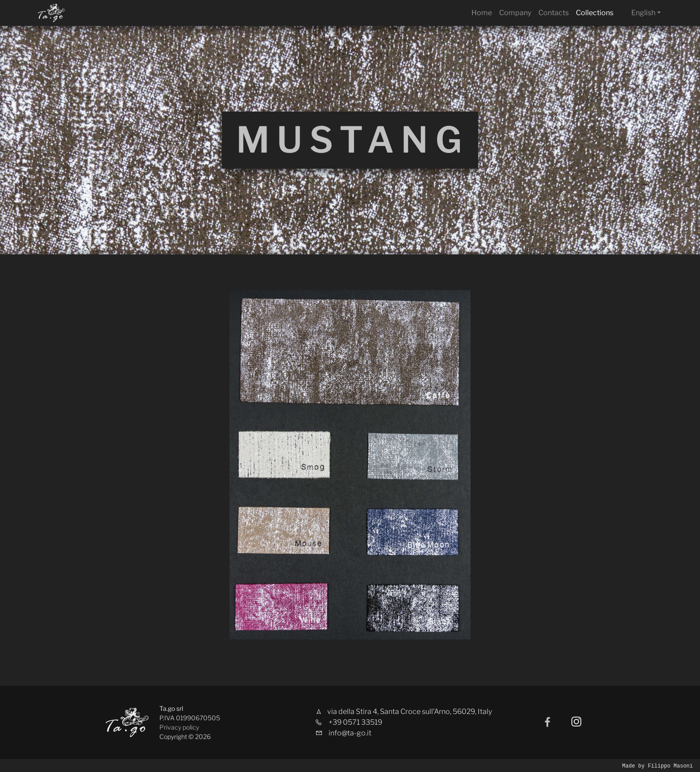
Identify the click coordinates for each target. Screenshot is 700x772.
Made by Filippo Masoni (658, 766)
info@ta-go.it (350, 733)
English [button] (643, 13)
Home (482, 13)
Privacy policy (179, 727)
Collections (595, 13)
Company (515, 13)
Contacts (554, 13)
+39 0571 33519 (355, 722)
